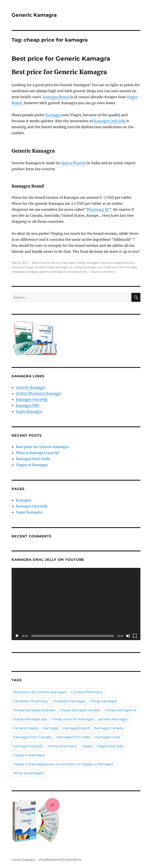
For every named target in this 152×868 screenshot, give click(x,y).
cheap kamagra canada (28, 267)
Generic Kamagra (34, 15)
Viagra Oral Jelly (110, 746)
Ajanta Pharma (73, 163)
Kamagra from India (33, 459)
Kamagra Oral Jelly (110, 121)
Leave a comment (103, 272)
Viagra (87, 746)
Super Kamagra (29, 411)
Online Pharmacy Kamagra (39, 393)
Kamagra (53, 115)
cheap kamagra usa (88, 267)
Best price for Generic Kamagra (61, 59)
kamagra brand (75, 272)
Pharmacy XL (98, 209)
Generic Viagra (26, 728)
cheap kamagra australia (117, 263)
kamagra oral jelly (28, 746)
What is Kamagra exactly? (38, 453)
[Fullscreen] (135, 636)
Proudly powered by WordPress (60, 860)
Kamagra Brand (56, 97)
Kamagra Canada (109, 728)
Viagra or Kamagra (29, 755)
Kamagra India (107, 737)
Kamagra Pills (28, 405)
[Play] (17, 636)
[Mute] (128, 636)
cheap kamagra (87, 263)
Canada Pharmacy (87, 692)
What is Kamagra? (29, 773)
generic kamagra (51, 272)
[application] (76, 604)
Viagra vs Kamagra (32, 465)
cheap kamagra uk (59, 267)
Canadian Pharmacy (31, 701)
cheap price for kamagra (120, 267)
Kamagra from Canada (32, 737)
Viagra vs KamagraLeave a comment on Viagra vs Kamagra (63, 764)
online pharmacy (62, 746)
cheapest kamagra (25, 272)
